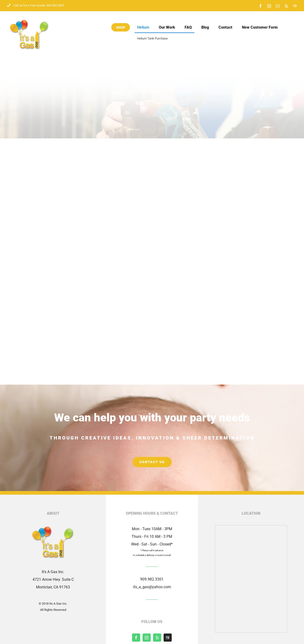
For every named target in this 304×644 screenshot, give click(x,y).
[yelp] (157, 638)
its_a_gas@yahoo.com (152, 587)
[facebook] (136, 638)
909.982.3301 (152, 579)
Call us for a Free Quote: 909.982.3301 (36, 5)
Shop (121, 27)
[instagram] (147, 638)
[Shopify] (168, 638)
